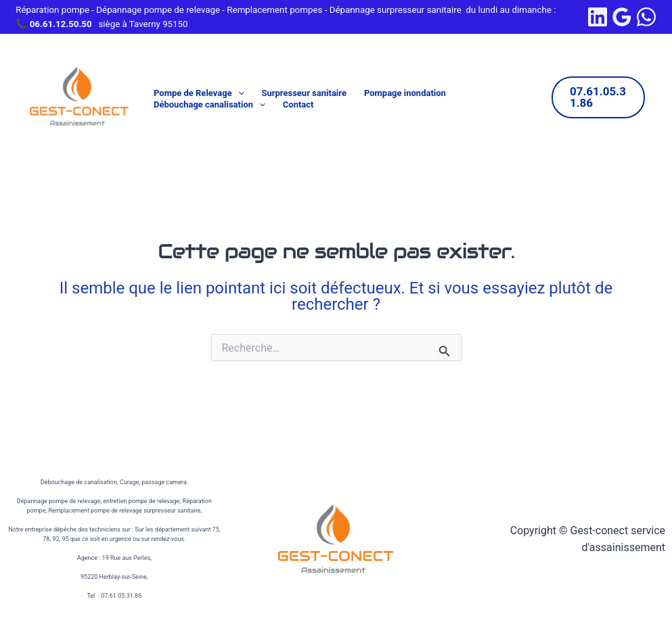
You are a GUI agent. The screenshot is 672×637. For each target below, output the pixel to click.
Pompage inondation (405, 93)
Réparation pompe (52, 10)
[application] (238, 94)
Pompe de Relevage (199, 94)
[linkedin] (598, 17)
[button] (598, 97)
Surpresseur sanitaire (304, 93)
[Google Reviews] (622, 17)
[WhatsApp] (646, 17)
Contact (298, 104)
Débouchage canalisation (209, 105)
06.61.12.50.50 (61, 24)
